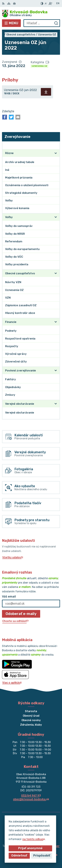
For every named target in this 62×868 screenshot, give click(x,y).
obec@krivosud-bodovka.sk (31, 799)
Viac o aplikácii (12, 683)
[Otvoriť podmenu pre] (56, 153)
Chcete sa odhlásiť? (15, 621)
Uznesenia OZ (39, 66)
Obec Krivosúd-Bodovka (42, 855)
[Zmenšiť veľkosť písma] (46, 3)
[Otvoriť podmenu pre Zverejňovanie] (56, 145)
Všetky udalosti (13, 557)
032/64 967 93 (31, 796)
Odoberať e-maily (21, 614)
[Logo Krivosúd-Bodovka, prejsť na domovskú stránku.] (31, 13)
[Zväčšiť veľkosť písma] (50, 3)
